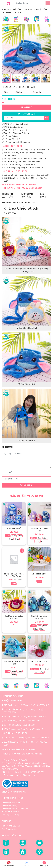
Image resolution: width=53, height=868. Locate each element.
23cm (8, 536)
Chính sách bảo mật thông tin (15, 809)
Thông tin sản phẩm (7, 196)
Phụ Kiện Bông (41, 9)
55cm (45, 626)
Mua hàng (27, 107)
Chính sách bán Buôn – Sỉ (13, 803)
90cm (14, 675)
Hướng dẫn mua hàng (27, 196)
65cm (36, 629)
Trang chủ (6, 9)
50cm (20, 536)
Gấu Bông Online (10, 829)
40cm (14, 584)
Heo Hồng (44, 669)
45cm (39, 538)
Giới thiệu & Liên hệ (10, 815)
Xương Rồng (39, 672)
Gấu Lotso (34, 669)
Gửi (47, 118)
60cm (11, 539)
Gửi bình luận (26, 485)
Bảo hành (43, 196)
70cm (20, 671)
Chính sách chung (10, 806)
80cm (17, 539)
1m (42, 541)
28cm (33, 538)
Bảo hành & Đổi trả (10, 812)
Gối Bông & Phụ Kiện (22, 9)
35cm (14, 536)
